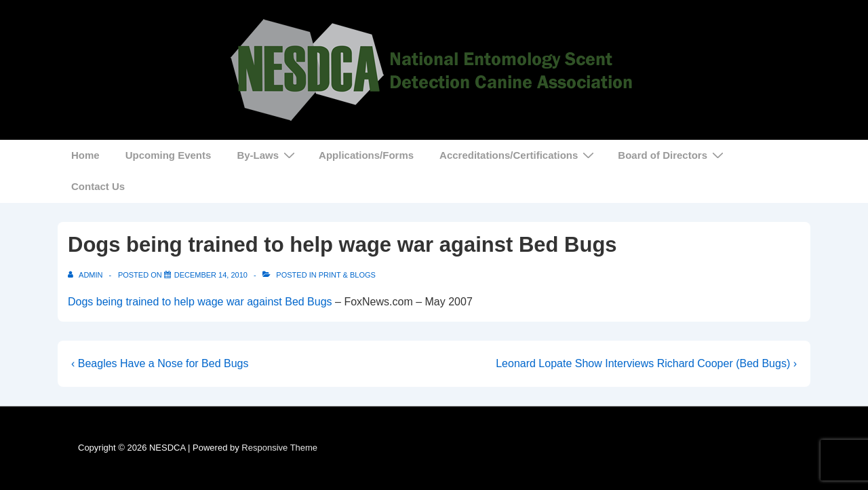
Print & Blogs (347, 275)
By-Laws (268, 155)
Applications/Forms (366, 155)
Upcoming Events (169, 155)
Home (85, 155)
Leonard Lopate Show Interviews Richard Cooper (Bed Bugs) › (646, 363)
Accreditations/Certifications (518, 155)
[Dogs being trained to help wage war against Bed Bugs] (211, 275)
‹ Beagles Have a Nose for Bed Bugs (160, 363)
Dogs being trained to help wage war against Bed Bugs (200, 302)
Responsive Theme (279, 448)
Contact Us (98, 186)
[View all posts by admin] (86, 275)
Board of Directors (672, 155)
